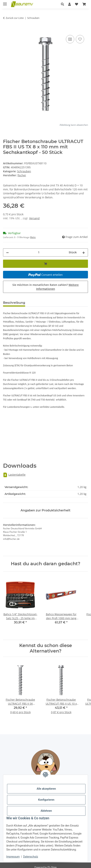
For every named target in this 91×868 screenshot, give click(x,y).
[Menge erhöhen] (84, 252)
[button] (62, 4)
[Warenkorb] (84, 4)
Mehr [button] (33, 237)
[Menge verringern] (7, 252)
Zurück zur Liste (15, 18)
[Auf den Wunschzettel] (80, 39)
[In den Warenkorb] (6, 30)
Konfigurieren (46, 800)
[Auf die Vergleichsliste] (70, 39)
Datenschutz (31, 857)
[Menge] (39, 252)
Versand (34, 218)
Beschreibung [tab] (14, 303)
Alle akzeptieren (46, 789)
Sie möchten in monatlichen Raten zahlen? (45, 287)
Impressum (13, 857)
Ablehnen (46, 811)
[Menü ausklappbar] (5, 2)
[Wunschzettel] (77, 4)
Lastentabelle (14, 475)
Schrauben (24, 171)
